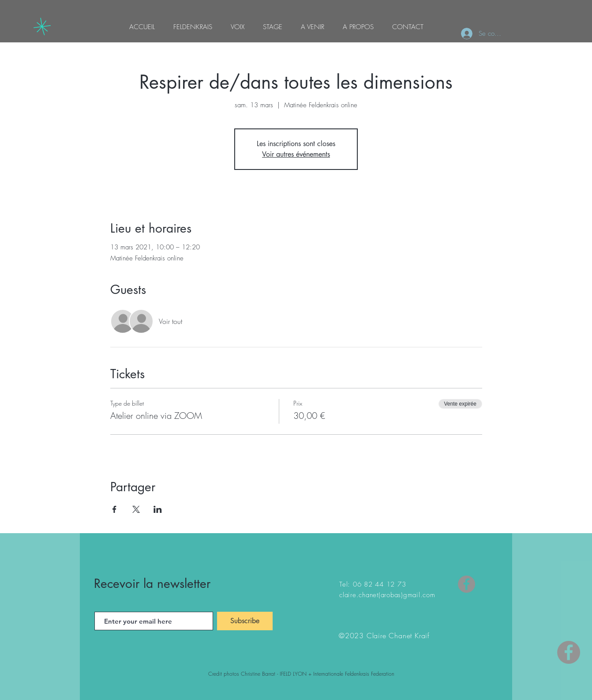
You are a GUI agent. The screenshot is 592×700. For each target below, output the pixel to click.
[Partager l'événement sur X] (136, 509)
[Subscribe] (245, 621)
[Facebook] (466, 584)
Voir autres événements (296, 154)
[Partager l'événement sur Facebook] (114, 509)
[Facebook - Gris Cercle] (569, 652)
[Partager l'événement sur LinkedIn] (158, 509)
